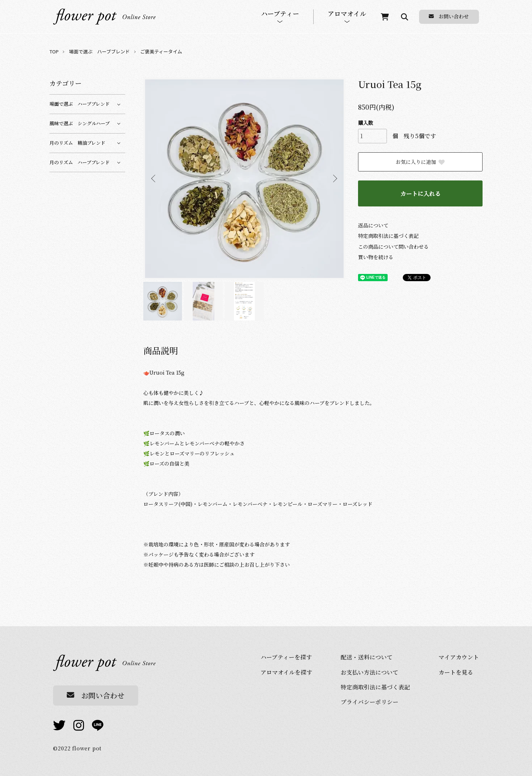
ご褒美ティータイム (161, 51)
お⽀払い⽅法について (370, 672)
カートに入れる (420, 194)
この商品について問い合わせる (393, 247)
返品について (373, 225)
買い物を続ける (376, 257)
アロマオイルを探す (286, 672)
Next (335, 179)
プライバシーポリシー (370, 702)
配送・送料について (367, 657)
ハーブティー (280, 14)
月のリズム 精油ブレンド (77, 143)
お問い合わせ (449, 16)
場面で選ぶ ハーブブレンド (99, 51)
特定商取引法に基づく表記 (388, 236)
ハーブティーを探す (286, 657)
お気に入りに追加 (420, 162)
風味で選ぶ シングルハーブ (80, 123)
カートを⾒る (456, 672)
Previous (154, 179)
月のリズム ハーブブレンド (80, 162)
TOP (54, 51)
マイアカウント (459, 657)
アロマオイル (347, 14)
